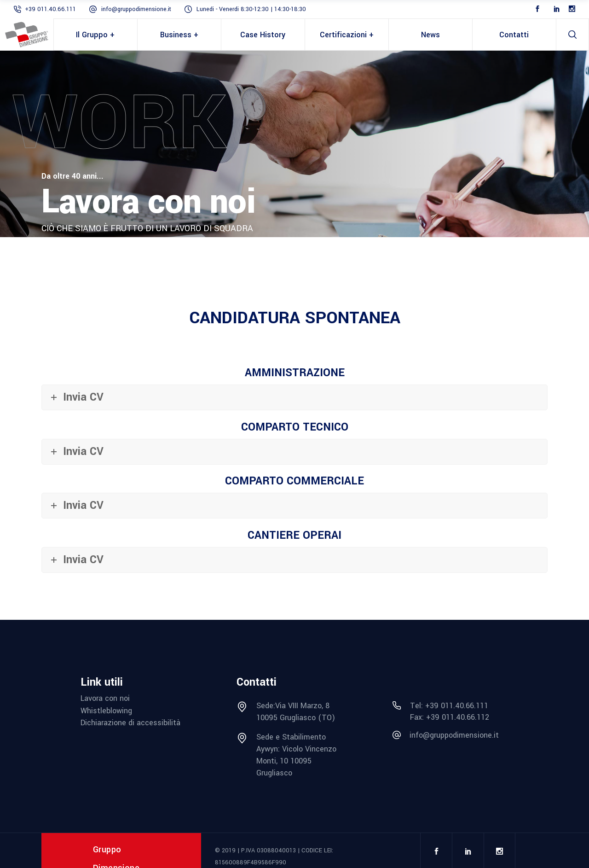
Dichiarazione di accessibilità (130, 723)
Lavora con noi (105, 698)
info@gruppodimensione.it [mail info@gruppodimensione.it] (136, 9)
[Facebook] (537, 9)
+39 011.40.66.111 (50, 9)
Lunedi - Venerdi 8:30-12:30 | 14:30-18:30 (251, 9)
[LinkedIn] (557, 9)
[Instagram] (572, 9)
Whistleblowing (106, 711)
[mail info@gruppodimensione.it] (451, 735)
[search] (573, 35)
